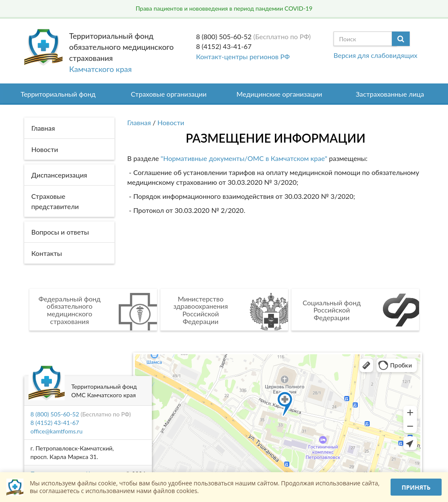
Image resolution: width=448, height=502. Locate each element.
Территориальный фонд (58, 94)
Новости (171, 122)
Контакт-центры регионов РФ (243, 56)
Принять (416, 487)
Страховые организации (169, 94)
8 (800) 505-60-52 (224, 36)
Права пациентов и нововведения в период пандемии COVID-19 (224, 8)
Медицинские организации (280, 94)
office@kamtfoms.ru (57, 431)
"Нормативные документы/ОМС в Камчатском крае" (243, 158)
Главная (139, 122)
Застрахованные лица (390, 94)
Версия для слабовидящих (375, 55)
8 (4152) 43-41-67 (224, 46)
